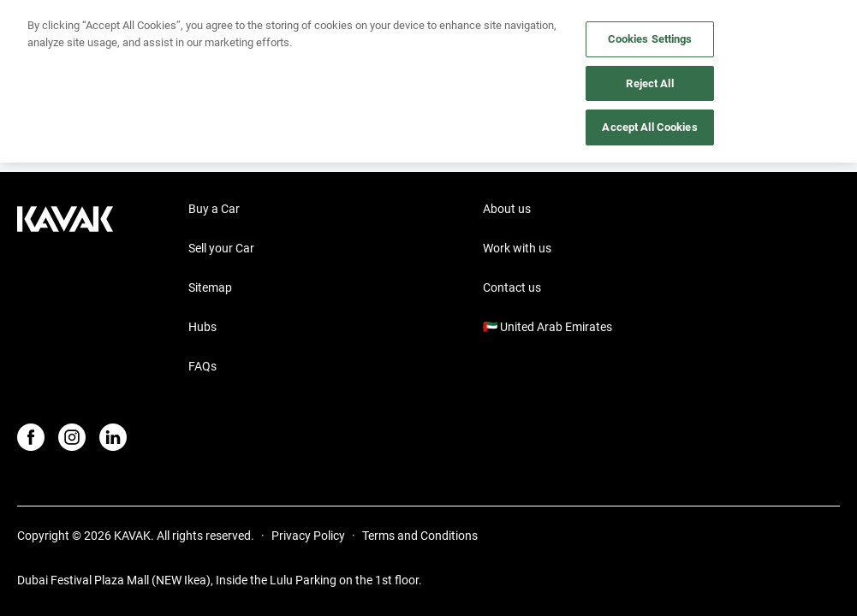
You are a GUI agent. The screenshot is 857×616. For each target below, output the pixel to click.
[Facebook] (31, 437)
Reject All (649, 83)
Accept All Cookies (649, 127)
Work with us (517, 248)
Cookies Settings (650, 39)
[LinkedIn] (113, 437)
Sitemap (210, 287)
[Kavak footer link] (65, 289)
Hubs (202, 327)
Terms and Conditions (420, 536)
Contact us (512, 287)
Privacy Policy (308, 536)
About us (507, 209)
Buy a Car (214, 209)
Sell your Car (221, 248)
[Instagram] (72, 437)
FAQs (202, 366)
